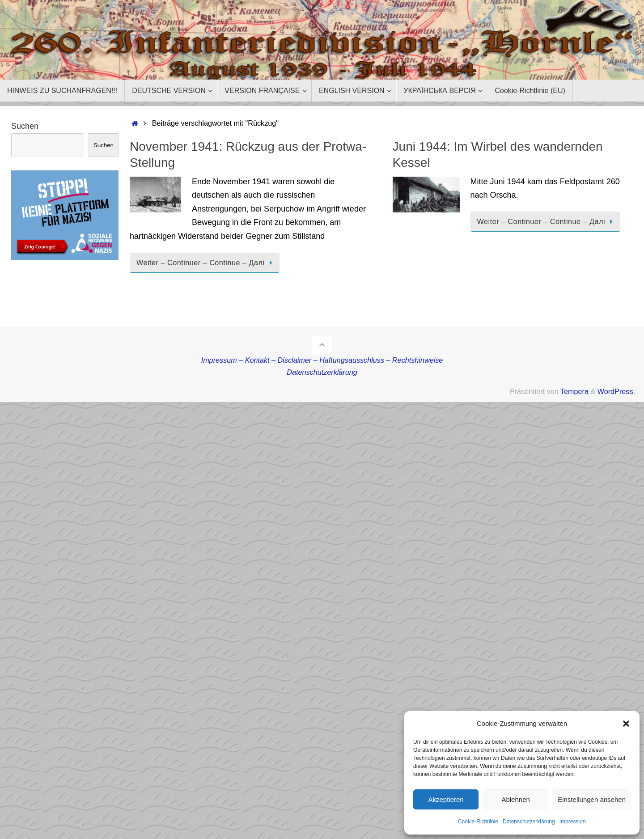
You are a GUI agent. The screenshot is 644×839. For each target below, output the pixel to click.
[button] (626, 724)
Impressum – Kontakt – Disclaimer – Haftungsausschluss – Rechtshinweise (322, 360)
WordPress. (616, 391)
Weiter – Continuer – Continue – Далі (206, 263)
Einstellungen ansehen (592, 799)
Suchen (25, 126)
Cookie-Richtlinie (478, 822)
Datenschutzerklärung (529, 822)
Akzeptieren (446, 799)
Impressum (573, 822)
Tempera (574, 391)
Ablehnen (515, 799)
